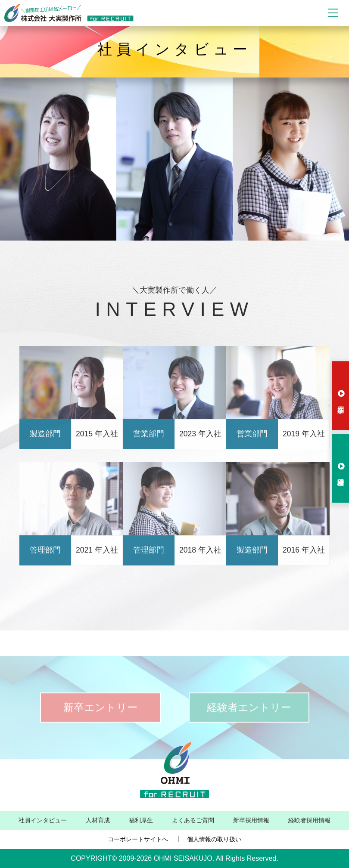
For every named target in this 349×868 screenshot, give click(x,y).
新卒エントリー (100, 718)
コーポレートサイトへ (138, 839)
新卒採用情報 (251, 820)
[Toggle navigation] (333, 13)
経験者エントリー (249, 718)
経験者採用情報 (309, 820)
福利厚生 (141, 820)
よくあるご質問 (193, 820)
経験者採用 (341, 466)
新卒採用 (341, 393)
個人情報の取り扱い (214, 839)
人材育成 (98, 820)
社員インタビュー (43, 820)
